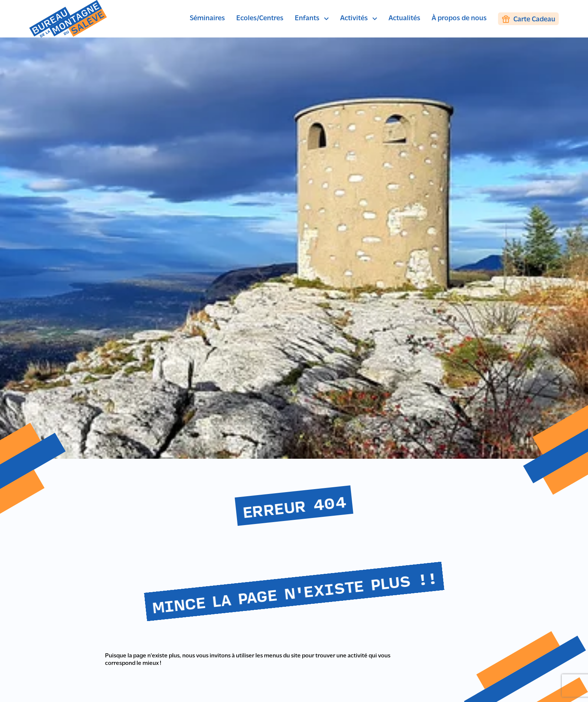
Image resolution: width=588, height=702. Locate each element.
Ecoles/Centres (260, 19)
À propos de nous (459, 19)
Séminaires (207, 19)
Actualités (404, 19)
